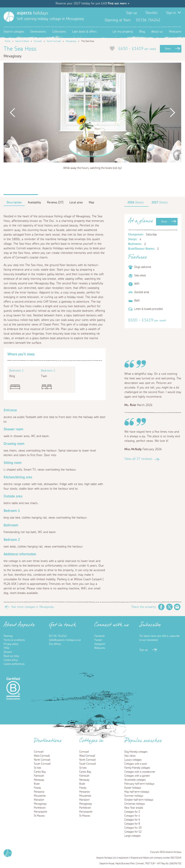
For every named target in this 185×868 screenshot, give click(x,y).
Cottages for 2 (132, 812)
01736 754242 (58, 636)
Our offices (55, 644)
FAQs (6, 648)
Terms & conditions (14, 640)
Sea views (130, 756)
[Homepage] (9, 17)
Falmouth (39, 776)
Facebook (166, 20)
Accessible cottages (135, 780)
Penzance (39, 792)
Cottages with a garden (137, 776)
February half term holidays (139, 784)
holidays (32, 13)
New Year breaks (134, 808)
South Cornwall (54, 41)
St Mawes (39, 816)
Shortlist (152, 13)
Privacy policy (11, 644)
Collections (59, 32)
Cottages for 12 (133, 832)
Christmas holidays (135, 804)
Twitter (172, 20)
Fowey (37, 788)
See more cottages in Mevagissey (32, 607)
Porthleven (40, 808)
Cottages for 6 (132, 820)
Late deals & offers (84, 32)
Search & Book (22, 41)
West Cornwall (42, 756)
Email (177, 607)
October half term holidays (139, 800)
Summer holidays (134, 796)
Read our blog (11, 656)
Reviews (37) (55, 202)
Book (168, 49)
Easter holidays (133, 788)
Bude (37, 784)
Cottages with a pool (136, 764)
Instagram (178, 20)
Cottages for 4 (132, 816)
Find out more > (119, 3)
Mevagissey (71, 41)
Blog (142, 32)
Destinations (38, 32)
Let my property (123, 32)
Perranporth (40, 812)
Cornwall (38, 41)
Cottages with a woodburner (140, 772)
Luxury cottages (133, 760)
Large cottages (133, 836)
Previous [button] (12, 113)
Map (91, 202)
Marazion (39, 800)
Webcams (175, 32)
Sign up (132, 13)
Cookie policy (11, 660)
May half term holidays (137, 792)
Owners (8, 652)
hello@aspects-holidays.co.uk (65, 640)
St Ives (38, 768)
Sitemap (8, 636)
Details (136, 202)
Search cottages (14, 32)
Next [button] (172, 113)
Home (8, 41)
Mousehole (40, 796)
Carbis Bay (40, 772)
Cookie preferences (14, 664)
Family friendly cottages (137, 768)
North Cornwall (42, 760)
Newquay (39, 780)
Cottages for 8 (132, 824)
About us (157, 32)
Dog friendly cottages (136, 752)
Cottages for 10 (133, 828)
